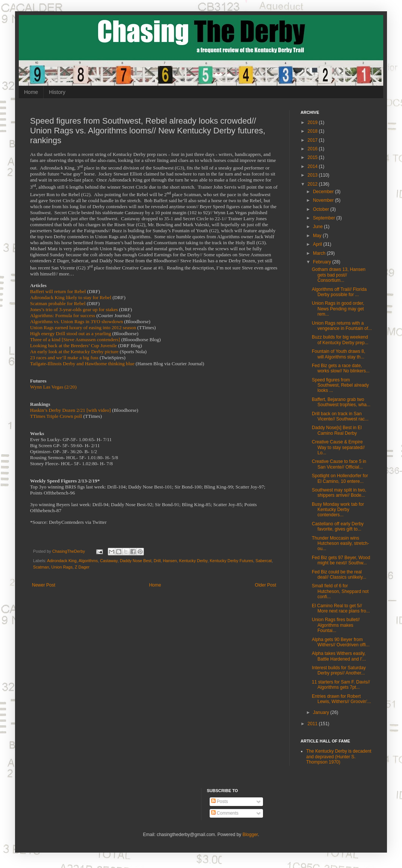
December (324, 192)
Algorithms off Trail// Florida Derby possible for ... (339, 292)
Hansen (170, 561)
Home (31, 92)
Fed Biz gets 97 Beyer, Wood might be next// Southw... (341, 560)
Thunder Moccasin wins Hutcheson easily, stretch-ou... (340, 544)
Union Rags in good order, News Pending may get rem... (338, 309)
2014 (313, 166)
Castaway (109, 561)
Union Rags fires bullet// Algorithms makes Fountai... (336, 625)
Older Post (265, 585)
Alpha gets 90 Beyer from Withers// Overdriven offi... (341, 642)
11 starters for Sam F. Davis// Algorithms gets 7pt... (341, 685)
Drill (157, 561)
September (325, 218)
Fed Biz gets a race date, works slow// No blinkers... (341, 368)
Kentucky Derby (193, 561)
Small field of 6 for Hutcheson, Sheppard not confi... (340, 591)
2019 (313, 122)
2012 (313, 184)
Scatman (41, 567)
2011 (313, 724)
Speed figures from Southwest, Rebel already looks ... (340, 385)
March (320, 253)
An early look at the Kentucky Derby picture (74, 352)
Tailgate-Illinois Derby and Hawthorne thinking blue (82, 364)
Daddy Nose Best (136, 561)
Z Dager (82, 567)
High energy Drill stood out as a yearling (70, 333)
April (318, 244)
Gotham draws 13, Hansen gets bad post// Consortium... (339, 275)
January (322, 712)
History (57, 92)
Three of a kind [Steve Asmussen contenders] (75, 339)
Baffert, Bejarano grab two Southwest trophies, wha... (341, 402)
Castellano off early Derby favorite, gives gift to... (338, 526)
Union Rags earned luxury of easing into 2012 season (83, 327)
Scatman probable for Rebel (58, 303)
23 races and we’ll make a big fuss (64, 358)
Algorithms (88, 561)
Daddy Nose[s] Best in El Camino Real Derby (337, 430)
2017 (313, 140)
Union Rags (62, 567)
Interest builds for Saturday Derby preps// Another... (339, 670)
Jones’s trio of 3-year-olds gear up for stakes (74, 309)
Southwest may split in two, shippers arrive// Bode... (339, 493)
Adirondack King (62, 561)
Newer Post (44, 585)
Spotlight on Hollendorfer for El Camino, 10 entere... (340, 478)
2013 (313, 175)
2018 (313, 131)
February (323, 262)
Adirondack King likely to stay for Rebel (71, 297)
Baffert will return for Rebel (58, 291)
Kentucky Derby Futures (231, 561)
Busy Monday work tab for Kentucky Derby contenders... (338, 510)
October (322, 209)
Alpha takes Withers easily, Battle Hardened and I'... (339, 656)
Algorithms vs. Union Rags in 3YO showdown (76, 321)
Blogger (250, 835)
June (318, 227)
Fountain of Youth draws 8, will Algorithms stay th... (339, 354)
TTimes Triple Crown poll (56, 416)
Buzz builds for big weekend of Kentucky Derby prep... (340, 340)
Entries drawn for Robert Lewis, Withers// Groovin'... (341, 699)
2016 (313, 149)
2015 (313, 157)
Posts (220, 801)
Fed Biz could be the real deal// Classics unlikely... (339, 575)
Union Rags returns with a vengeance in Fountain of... (342, 326)
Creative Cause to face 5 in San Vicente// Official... (339, 464)
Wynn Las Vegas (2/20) (53, 387)
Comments (225, 813)
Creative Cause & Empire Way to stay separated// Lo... (338, 447)
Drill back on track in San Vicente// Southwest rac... (340, 416)
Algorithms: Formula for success (63, 315)
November (324, 200)
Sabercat (264, 561)
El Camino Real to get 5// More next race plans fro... (341, 608)
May (318, 236)
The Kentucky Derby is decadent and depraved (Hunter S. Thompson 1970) (339, 757)
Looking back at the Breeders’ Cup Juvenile (73, 346)
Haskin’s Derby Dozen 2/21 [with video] (70, 410)
